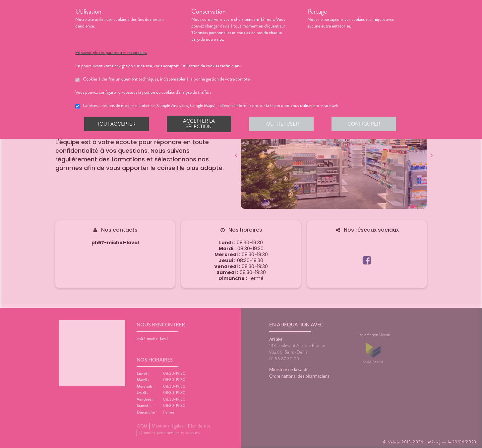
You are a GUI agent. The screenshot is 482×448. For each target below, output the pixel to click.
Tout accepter (117, 124)
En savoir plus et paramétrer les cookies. (111, 53)
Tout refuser (283, 124)
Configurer (365, 124)
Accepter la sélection (200, 124)
